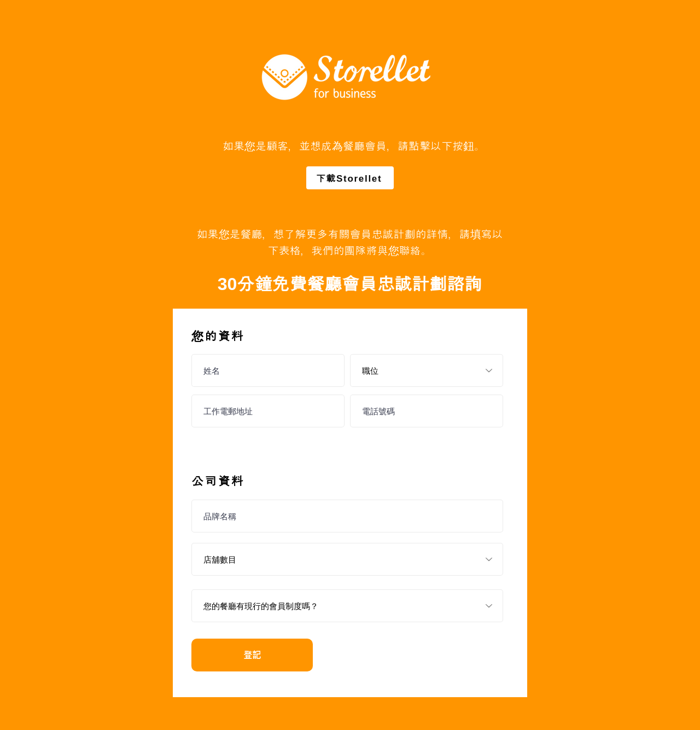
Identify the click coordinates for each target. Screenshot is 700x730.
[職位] (427, 370)
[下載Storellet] (350, 178)
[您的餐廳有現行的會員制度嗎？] (347, 606)
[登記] (252, 655)
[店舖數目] (347, 559)
